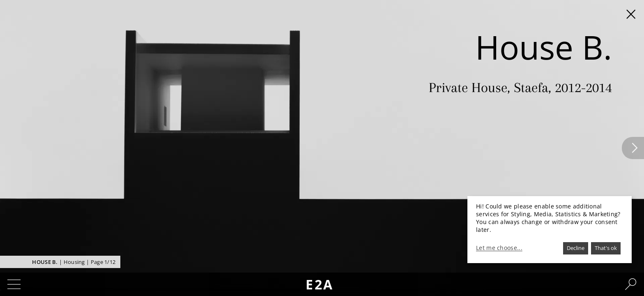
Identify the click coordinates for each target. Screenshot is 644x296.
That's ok (606, 248)
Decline (576, 248)
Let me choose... (499, 248)
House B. (45, 262)
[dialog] (550, 230)
